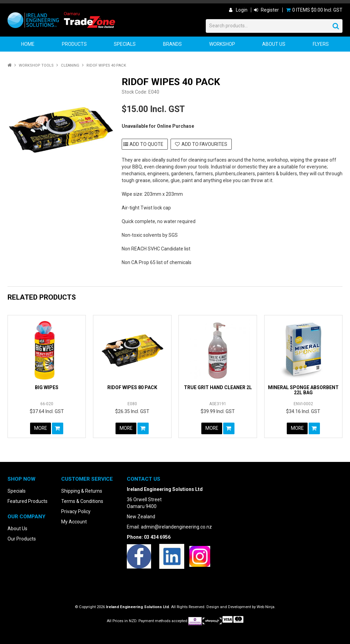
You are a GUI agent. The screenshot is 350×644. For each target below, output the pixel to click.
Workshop (222, 44)
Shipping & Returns (82, 491)
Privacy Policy (76, 511)
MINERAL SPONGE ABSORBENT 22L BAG (303, 390)
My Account (74, 522)
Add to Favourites (204, 144)
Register (270, 10)
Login (242, 10)
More (41, 428)
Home (28, 44)
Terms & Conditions (82, 501)
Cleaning (70, 65)
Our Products (22, 539)
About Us (274, 44)
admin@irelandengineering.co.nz (176, 527)
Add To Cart (58, 428)
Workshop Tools (36, 65)
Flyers (321, 44)
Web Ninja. (266, 607)
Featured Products (28, 501)
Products (74, 44)
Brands (172, 44)
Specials (125, 44)
